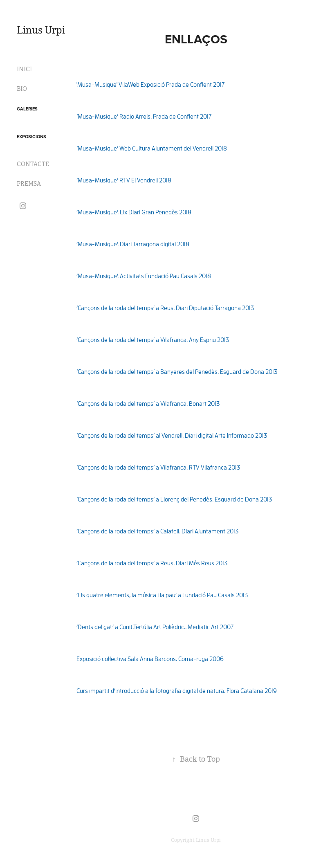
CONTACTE (33, 164)
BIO (22, 89)
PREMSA (29, 184)
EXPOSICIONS (31, 137)
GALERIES (27, 109)
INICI (24, 69)
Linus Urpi (41, 30)
